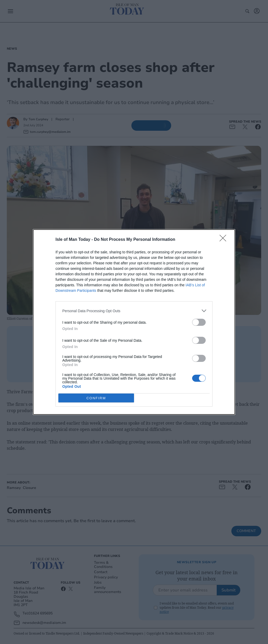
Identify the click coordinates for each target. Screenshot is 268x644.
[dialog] (134, 322)
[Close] (225, 240)
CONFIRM (96, 398)
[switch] (199, 322)
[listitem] (134, 311)
